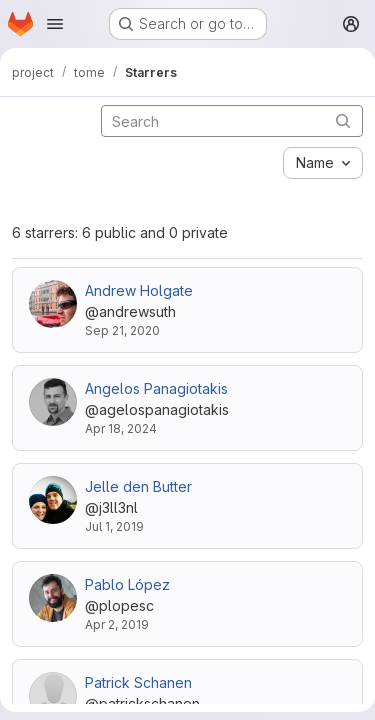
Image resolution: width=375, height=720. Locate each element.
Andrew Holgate (139, 290)
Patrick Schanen (138, 682)
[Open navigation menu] (55, 24)
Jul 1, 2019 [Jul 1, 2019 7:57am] (114, 526)
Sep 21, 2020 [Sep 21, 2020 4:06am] (122, 330)
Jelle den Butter (138, 486)
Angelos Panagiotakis (156, 388)
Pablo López (127, 584)
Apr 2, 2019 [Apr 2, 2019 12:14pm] (117, 624)
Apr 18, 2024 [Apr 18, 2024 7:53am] (121, 428)
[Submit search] (343, 120)
